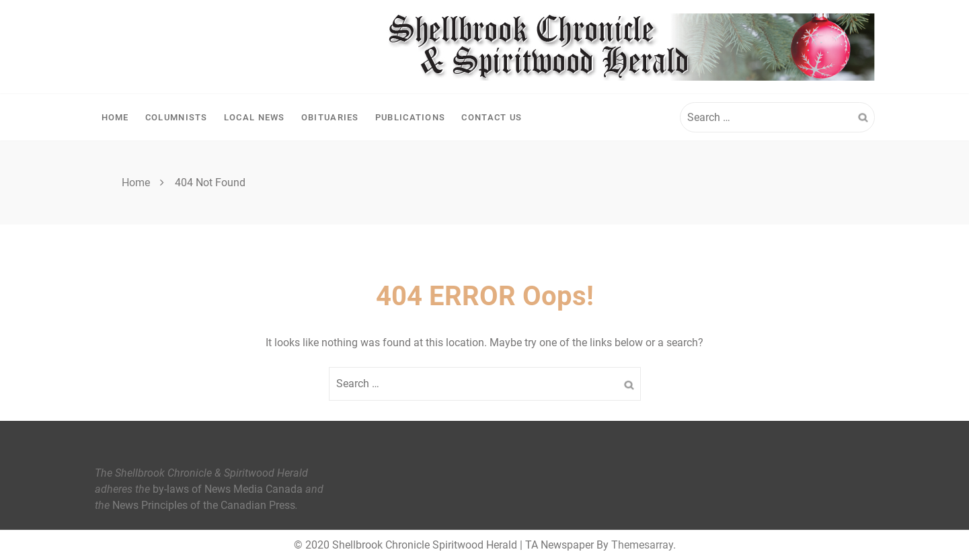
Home (115, 117)
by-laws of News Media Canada (228, 489)
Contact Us (492, 117)
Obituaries (330, 117)
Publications (411, 117)
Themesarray (642, 545)
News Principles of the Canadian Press (204, 505)
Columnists (177, 117)
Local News (255, 117)
